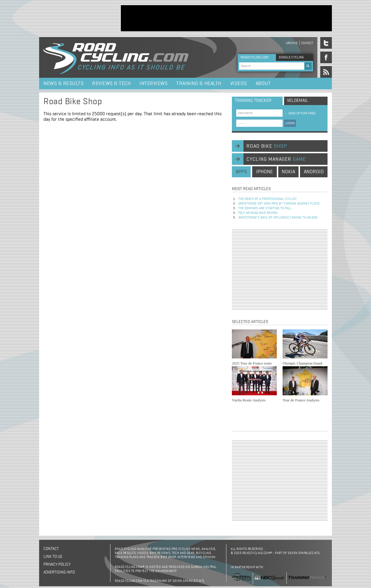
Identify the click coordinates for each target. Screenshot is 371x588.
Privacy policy (57, 564)
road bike (267, 146)
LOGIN (290, 123)
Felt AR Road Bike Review (258, 213)
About (263, 84)
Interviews (153, 84)
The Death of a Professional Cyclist (268, 199)
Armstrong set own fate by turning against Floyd (279, 204)
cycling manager (276, 159)
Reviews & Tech (111, 84)
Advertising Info (59, 572)
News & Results (63, 84)
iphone (264, 172)
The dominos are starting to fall (265, 208)
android (314, 172)
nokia (288, 172)
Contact (307, 43)
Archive (292, 43)
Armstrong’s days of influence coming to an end (278, 218)
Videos (239, 84)
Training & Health (199, 84)
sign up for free (300, 113)
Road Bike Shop (73, 102)
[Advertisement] (226, 18)
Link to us (53, 557)
